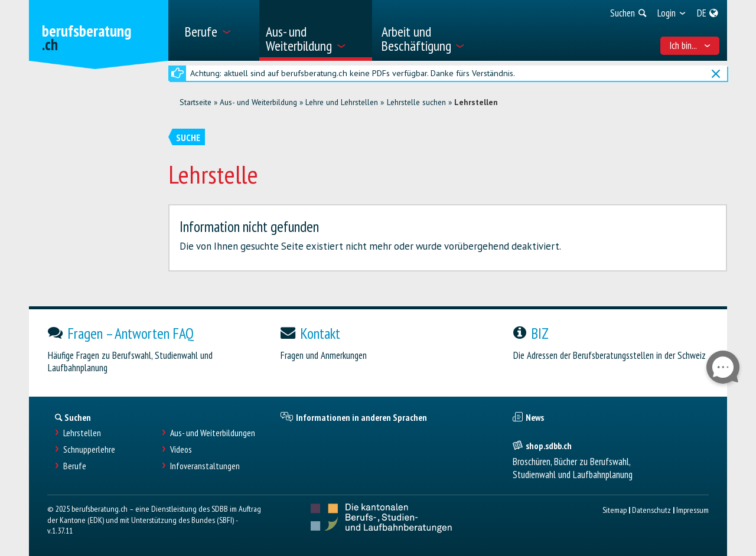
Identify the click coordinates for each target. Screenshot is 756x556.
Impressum (693, 510)
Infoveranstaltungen (205, 466)
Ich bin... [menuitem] (690, 45)
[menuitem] (218, 30)
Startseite (195, 102)
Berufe (75, 466)
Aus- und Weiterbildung (258, 102)
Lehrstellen (476, 102)
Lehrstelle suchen (416, 102)
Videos (181, 449)
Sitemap (615, 510)
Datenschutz (651, 510)
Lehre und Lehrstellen (342, 102)
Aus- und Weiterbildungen (213, 433)
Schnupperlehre (89, 449)
